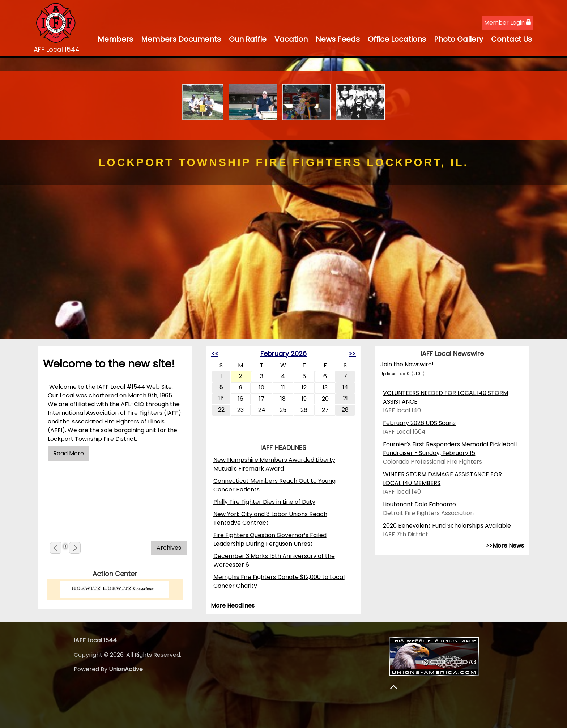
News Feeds (338, 39)
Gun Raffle (248, 39)
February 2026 (283, 354)
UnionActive (126, 669)
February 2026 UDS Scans (419, 423)
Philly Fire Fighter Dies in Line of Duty (264, 502)
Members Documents (181, 39)
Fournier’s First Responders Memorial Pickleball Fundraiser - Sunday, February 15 (450, 449)
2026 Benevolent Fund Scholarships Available (447, 526)
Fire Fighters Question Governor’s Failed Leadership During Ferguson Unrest (270, 539)
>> (352, 354)
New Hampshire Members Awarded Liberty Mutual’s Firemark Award (274, 464)
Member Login (508, 23)
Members (115, 39)
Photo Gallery (459, 39)
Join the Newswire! (407, 364)
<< (215, 354)
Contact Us (511, 39)
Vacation (291, 39)
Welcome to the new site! (109, 364)
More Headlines (233, 606)
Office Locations (397, 39)
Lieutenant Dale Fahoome (419, 504)
